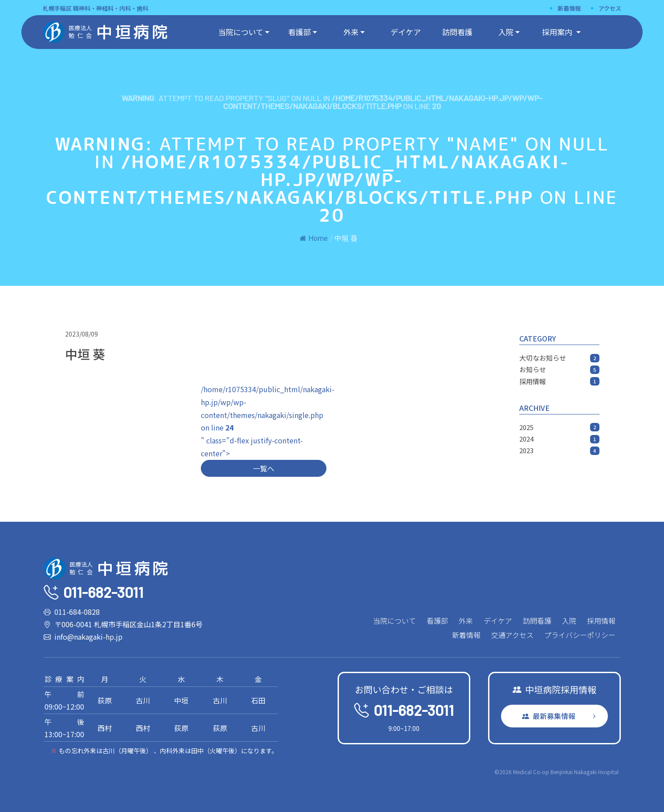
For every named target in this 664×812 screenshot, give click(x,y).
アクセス (610, 8)
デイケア (406, 32)
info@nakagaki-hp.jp (88, 637)
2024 (559, 439)
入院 (506, 32)
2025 (559, 427)
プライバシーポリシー (580, 635)
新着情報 (569, 8)
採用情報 (559, 381)
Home (314, 238)
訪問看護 (457, 32)
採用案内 (558, 32)
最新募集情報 (549, 716)
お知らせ (559, 369)
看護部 (299, 32)
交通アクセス (512, 635)
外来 (351, 32)
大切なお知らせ (559, 358)
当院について (241, 32)
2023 (559, 450)
